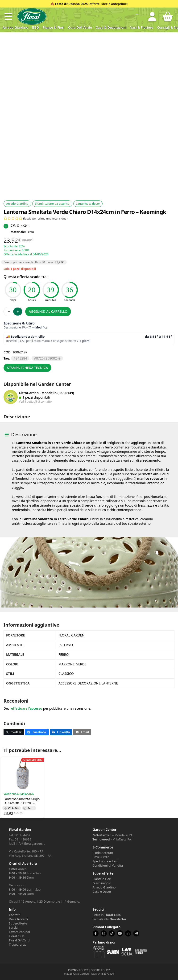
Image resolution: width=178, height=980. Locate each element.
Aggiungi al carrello (48, 311)
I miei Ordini (101, 857)
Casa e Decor (102, 892)
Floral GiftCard (19, 940)
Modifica (41, 327)
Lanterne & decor (88, 204)
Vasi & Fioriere (142, 27)
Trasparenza (18, 944)
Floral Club (17, 936)
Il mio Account (103, 853)
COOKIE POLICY (100, 970)
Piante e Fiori (102, 879)
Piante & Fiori (53, 27)
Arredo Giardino (15, 27)
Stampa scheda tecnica (27, 368)
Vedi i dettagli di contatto (35, 401)
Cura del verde (80, 27)
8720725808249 (48, 358)
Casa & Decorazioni (111, 27)
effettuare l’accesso (27, 708)
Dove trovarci (18, 919)
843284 (21, 358)
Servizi (14, 928)
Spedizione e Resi (105, 861)
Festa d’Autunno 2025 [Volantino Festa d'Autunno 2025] (71, 4)
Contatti (15, 915)
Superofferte (18, 923)
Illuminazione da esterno (52, 204)
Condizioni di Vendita (108, 865)
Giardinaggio (102, 883)
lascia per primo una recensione (45, 218)
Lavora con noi (19, 932)
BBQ (35, 27)
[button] (8, 16)
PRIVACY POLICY (78, 970)
